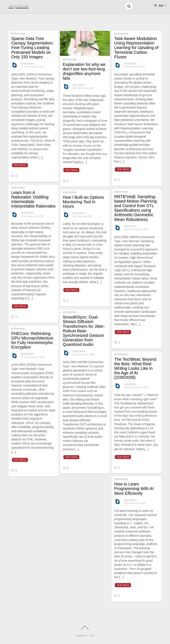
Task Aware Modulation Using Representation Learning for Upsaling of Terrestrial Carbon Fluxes (136, 48)
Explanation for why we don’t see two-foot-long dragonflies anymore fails (84, 71)
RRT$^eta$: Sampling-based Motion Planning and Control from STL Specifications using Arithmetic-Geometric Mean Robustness (135, 208)
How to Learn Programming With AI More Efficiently (134, 489)
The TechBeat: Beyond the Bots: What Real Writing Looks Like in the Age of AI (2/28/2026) (135, 368)
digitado (27, 64)
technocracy (18, 34)
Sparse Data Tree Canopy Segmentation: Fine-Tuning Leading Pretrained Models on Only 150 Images (32, 48)
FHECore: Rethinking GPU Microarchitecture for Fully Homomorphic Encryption (32, 340)
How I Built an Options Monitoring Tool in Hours (83, 202)
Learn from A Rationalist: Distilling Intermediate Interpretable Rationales (33, 199)
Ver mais (20, 165)
